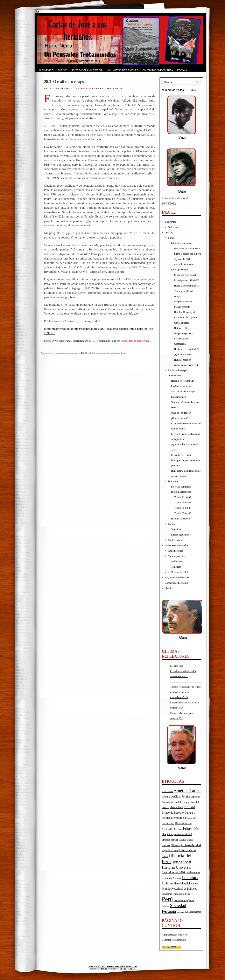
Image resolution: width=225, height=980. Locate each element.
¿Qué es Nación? (179, 418)
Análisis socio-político (179, 572)
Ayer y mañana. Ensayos (183, 392)
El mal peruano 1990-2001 (187, 280)
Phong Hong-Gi (127, 969)
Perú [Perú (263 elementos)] (167, 899)
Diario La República (181, 492)
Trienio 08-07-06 (183, 503)
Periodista (173, 481)
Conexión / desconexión (174, 940)
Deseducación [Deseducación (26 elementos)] (183, 823)
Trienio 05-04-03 (183, 508)
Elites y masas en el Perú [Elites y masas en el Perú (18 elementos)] (179, 834)
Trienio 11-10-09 (182, 497)
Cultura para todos (177, 556)
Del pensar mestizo (184, 302)
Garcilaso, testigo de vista (187, 248)
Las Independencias (181, 386)
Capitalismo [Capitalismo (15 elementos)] (167, 802)
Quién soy (173, 227)
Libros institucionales (182, 243)
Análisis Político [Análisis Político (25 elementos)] (181, 796)
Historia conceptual (181, 519)
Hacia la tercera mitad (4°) (184, 381)
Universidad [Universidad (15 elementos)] (182, 912)
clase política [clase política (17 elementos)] (176, 807)
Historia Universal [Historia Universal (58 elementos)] (177, 867)
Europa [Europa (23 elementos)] (166, 845)
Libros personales (180, 270)
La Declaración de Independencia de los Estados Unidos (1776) (185, 703)
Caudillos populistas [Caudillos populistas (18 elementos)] (184, 802)
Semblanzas (177, 561)
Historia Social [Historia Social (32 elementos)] (181, 862)
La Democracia (179, 397)
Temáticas (176, 529)
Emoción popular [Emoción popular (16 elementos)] (170, 840)
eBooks (182, 70)
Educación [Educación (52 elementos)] (191, 829)
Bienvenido (46, 70)
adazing (103, 969)
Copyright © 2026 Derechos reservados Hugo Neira (112, 966)
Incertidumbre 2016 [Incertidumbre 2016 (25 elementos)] (173, 872)
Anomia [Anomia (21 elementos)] (166, 797)
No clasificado (63, 341)
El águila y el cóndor (181, 455)
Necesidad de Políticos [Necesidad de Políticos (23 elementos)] (184, 889)
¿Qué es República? (181, 413)
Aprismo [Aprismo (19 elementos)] (196, 797)
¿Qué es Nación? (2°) (185, 354)
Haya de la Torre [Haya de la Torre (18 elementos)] (170, 850)
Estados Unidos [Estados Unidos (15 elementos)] (186, 840)
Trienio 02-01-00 (183, 513)
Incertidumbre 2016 (83, 341)
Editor (171, 238)
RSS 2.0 (84, 353)
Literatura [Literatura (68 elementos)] (190, 877)
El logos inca (177, 666)
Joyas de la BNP (182, 259)
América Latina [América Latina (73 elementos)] (187, 791)
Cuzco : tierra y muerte (186, 275)
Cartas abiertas (181, 323)
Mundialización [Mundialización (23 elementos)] (189, 884)
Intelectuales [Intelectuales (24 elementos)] (193, 872)
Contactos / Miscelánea (158, 70)
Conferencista (175, 540)
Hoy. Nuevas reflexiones (122, 70)
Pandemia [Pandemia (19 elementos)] (167, 894)
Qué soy (63, 70)
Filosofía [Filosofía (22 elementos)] (176, 845)
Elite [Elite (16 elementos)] (164, 834)
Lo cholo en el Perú (184, 264)
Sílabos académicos (181, 535)
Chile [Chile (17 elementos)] (197, 802)
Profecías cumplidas (181, 487)
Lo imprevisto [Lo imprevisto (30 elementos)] (171, 883)
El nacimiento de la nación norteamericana (186, 676)
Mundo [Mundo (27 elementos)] (166, 889)
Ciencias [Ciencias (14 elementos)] (166, 808)
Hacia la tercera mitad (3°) (187, 286)
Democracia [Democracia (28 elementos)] (178, 818)
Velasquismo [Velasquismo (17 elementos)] (195, 912)
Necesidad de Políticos (108, 341)
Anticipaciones (175, 551)
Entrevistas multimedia (87, 70)
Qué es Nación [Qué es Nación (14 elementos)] (180, 900)
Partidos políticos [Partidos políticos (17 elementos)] (181, 894)
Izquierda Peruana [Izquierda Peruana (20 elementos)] (171, 878)
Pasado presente (182, 307)
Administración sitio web (174, 935)
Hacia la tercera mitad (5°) (187, 349)
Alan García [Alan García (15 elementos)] (167, 791)
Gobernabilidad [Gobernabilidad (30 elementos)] (191, 845)
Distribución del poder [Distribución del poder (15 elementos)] (172, 829)
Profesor (172, 524)
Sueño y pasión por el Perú (187, 254)
